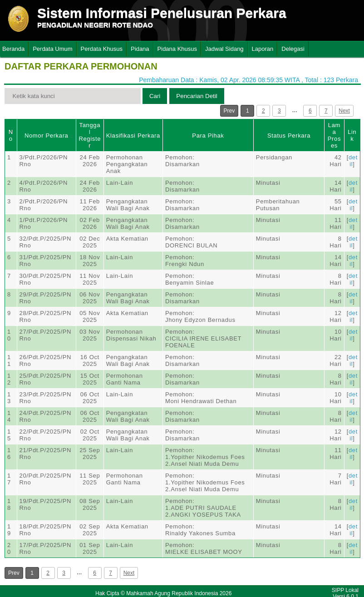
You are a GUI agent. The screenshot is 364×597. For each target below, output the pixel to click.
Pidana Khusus (177, 49)
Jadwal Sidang (224, 49)
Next (344, 111)
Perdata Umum (52, 49)
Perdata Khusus (102, 49)
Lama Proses (334, 135)
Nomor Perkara (47, 136)
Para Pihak (208, 136)
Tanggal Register (90, 135)
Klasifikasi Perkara (133, 136)
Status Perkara (289, 136)
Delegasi (293, 49)
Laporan (263, 49)
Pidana (140, 49)
